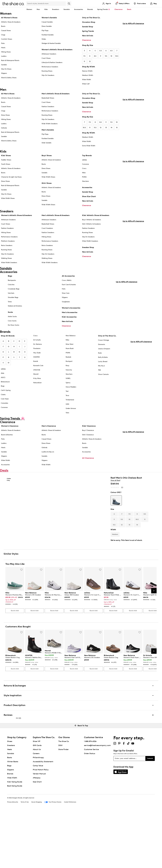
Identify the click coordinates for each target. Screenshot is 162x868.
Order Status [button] (90, 810)
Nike (84, 173)
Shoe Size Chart (89, 197)
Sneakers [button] (56, 9)
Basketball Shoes (48, 98)
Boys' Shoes (47, 156)
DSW (60, 802)
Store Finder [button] (64, 806)
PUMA (84, 178)
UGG (67, 416)
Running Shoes (47, 71)
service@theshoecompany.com (97, 802)
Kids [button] (46, 9)
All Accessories (68, 285)
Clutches (11, 294)
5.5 (101, 51)
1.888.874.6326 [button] (90, 798)
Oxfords (4, 128)
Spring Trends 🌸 (104, 9)
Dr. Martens (38, 356)
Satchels (11, 302)
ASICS (3, 389)
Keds (100, 365)
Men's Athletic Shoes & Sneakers (56, 94)
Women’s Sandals (49, 18)
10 (111, 56)
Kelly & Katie (103, 369)
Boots (3, 26)
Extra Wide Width (89, 146)
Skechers (85, 182)
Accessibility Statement (43, 819)
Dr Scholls (37, 352)
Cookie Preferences (70, 859)
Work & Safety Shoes (9, 78)
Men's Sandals (48, 130)
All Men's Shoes (8, 94)
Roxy (67, 377)
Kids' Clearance (89, 438)
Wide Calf (86, 84)
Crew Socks (12, 330)
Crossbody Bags (14, 298)
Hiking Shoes (6, 52)
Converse (85, 165)
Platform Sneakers (8, 245)
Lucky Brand (103, 373)
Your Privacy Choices (53, 859)
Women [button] (29, 9)
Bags (10, 285)
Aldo (3, 385)
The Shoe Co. (64, 798)
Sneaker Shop (88, 251)
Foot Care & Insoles (69, 294)
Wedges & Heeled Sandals (51, 43)
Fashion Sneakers (48, 107)
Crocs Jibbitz (67, 289)
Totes (10, 311)
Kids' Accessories (69, 326)
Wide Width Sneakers (50, 124)
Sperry (68, 395)
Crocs (84, 169)
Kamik (36, 373)
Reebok (68, 369)
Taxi (67, 403)
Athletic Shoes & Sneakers (11, 22)
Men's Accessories (70, 321)
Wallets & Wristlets (15, 315)
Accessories (87, 188)
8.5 (95, 56)
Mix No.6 (101, 378)
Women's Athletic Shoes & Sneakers (57, 50)
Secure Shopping (37, 859)
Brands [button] (90, 9)
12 (90, 61)
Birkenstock (5, 394)
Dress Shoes (5, 115)
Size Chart (37, 839)
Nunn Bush (70, 360)
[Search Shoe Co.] (46, 4)
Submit (150, 815)
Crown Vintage (104, 352)
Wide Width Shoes (8, 199)
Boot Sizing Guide (15, 843)
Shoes (10, 798)
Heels (3, 48)
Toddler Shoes (6, 161)
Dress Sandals (47, 26)
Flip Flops (45, 31)
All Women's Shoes (9, 18)
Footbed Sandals (48, 35)
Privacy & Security (13, 859)
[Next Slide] (154, 648)
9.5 (106, 56)
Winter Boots (13, 819)
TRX (100, 382)
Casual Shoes (6, 31)
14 (111, 128)
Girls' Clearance (88, 447)
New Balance (71, 347)
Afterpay (37, 835)
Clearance (87, 40)
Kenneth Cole (38, 377)
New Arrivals (88, 36)
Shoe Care (66, 302)
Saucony (69, 382)
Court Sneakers (47, 232)
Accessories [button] (79, 9)
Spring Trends (88, 31)
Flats (3, 43)
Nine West (70, 356)
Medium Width (88, 75)
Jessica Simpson (104, 361)
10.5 (117, 56)
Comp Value (38, 823)
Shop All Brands (8, 348)
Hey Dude (37, 365)
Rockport (69, 373)
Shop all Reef (115, 506)
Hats (64, 298)
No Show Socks (13, 334)
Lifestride (37, 382)
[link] (14, 654)
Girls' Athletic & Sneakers (91, 227)
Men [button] (38, 9)
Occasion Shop (89, 22)
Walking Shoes (6, 262)
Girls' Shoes (47, 184)
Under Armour (71, 420)
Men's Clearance (49, 438)
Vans (67, 424)
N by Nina (37, 390)
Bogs (3, 398)
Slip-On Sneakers (48, 75)
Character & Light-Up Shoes (11, 178)
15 (117, 128)
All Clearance (88, 470)
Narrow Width (87, 71)
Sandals (67, 9)
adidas (84, 161)
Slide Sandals (46, 143)
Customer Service (91, 806)
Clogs (3, 35)
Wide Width (87, 80)
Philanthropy (38, 815)
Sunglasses (66, 311)
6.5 (111, 51)
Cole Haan (5, 411)
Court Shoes (46, 58)
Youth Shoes (6, 165)
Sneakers (11, 802)
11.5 (95, 128)
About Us (37, 806)
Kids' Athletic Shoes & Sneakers (96, 219)
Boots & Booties (7, 447)
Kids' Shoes (6, 156)
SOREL (68, 390)
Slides (44, 39)
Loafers (4, 56)
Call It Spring (6, 402)
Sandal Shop (88, 27)
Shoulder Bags (13, 307)
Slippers (4, 73)
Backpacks (12, 289)
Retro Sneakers (7, 249)
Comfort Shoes (7, 39)
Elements (102, 356)
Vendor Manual (39, 831)
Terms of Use (25, 859)
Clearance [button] (119, 9)
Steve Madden (71, 399)
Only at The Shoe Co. (91, 18)
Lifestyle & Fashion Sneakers (52, 62)
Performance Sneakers (50, 67)
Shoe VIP (37, 798)
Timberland (70, 412)
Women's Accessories (71, 317)
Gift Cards (37, 802)
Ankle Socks (12, 326)
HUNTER (36, 369)
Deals (129, 9)
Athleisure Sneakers (49, 54)
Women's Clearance (10, 438)
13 (106, 128)
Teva (67, 407)
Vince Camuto (103, 386)
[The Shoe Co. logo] (13, 3)
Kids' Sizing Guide (15, 839)
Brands (10, 831)
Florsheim (37, 360)
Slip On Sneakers (88, 240)
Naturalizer (37, 395)
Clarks (3, 406)
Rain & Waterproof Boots (10, 60)
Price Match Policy (41, 827)
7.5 (84, 56)
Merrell (36, 386)
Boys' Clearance (88, 442)
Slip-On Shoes (6, 69)
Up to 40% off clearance (133, 72)
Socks (10, 321)
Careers (36, 810)
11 (84, 61)
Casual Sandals (47, 22)
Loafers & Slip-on (48, 464)
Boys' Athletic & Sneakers (92, 223)
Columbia (4, 415)
